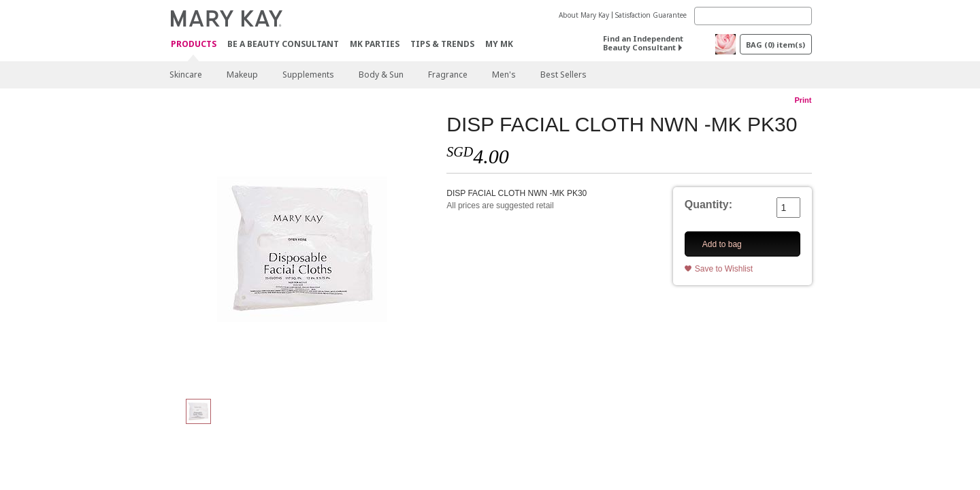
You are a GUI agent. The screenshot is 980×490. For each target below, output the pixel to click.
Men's (504, 75)
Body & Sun (381, 75)
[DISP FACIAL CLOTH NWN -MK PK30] (303, 249)
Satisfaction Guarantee (651, 15)
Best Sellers (563, 75)
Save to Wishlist (724, 269)
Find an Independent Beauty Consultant (643, 43)
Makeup (242, 75)
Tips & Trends (442, 44)
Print (803, 100)
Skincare (186, 75)
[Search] (753, 16)
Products (194, 45)
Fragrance (448, 75)
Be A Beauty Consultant (283, 44)
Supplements (308, 75)
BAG (775, 45)
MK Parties (375, 44)
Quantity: (708, 205)
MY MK (499, 44)
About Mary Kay (584, 15)
